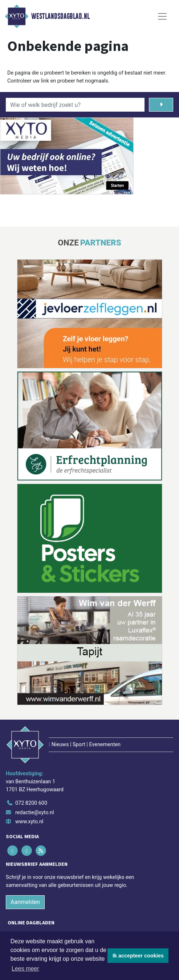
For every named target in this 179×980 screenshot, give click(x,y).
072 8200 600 (31, 803)
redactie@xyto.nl (35, 813)
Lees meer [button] (25, 969)
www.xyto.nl (29, 822)
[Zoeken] (161, 105)
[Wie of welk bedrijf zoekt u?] (75, 105)
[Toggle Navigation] (162, 16)
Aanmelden (25, 902)
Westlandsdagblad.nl (60, 16)
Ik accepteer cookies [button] (138, 956)
